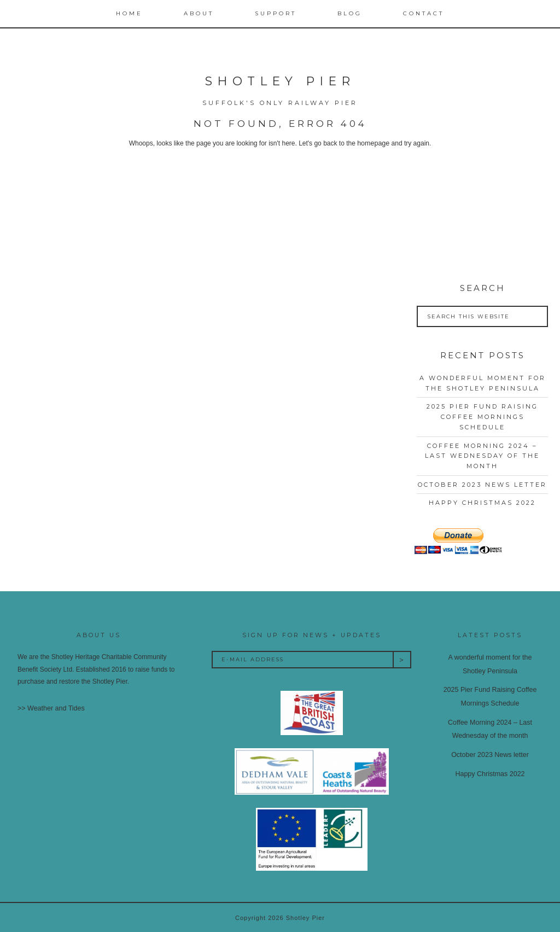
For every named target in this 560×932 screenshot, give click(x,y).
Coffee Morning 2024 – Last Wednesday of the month (482, 455)
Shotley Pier (280, 81)
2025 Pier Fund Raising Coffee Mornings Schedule (482, 417)
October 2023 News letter (482, 484)
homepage (373, 143)
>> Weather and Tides (50, 708)
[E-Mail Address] (302, 659)
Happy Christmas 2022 (482, 503)
